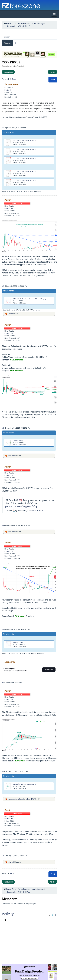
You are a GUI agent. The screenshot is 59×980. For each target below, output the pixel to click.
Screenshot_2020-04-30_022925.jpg (25, 171)
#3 (3, 428)
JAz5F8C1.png (18, 441)
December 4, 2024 (35, 511)
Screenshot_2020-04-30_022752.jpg (25, 149)
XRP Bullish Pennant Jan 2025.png (25, 784)
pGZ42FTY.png (18, 642)
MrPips (10, 314)
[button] (53, 80)
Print (53, 80)
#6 (3, 682)
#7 (3, 856)
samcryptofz (12, 799)
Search (7, 43)
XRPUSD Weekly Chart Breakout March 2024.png (30, 299)
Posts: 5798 (9, 209)
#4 (3, 525)
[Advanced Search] (15, 43)
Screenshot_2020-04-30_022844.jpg (25, 158)
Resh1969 (11, 455)
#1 (3, 128)
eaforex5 (21, 799)
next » (53, 72)
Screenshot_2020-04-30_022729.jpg (25, 140)
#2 (3, 286)
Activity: (8, 914)
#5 (3, 629)
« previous (8, 72)
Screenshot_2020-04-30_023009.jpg (25, 180)
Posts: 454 (8, 90)
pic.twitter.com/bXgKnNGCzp (21, 506)
